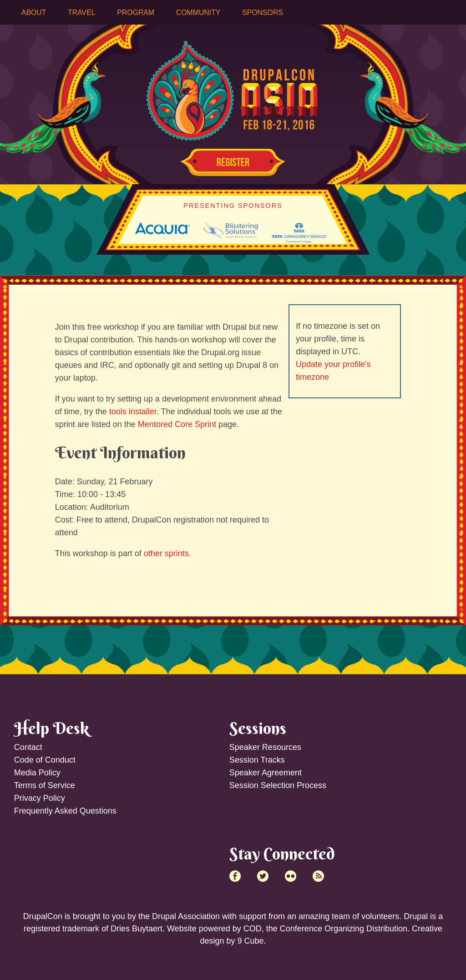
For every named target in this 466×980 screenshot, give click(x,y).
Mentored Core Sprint (177, 424)
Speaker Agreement (266, 773)
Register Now (233, 162)
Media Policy (37, 773)
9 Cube (250, 941)
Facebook (235, 876)
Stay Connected (282, 854)
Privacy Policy (40, 798)
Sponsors (263, 13)
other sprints (166, 553)
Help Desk (51, 728)
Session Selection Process (278, 785)
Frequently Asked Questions (65, 811)
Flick (291, 876)
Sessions (258, 728)
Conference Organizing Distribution (344, 929)
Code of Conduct (45, 760)
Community (198, 13)
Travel (81, 13)
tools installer (133, 412)
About (34, 13)
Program (136, 13)
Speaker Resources (265, 747)
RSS (318, 876)
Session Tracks (257, 760)
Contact (28, 747)
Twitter (263, 876)
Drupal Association (186, 916)
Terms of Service (45, 785)
